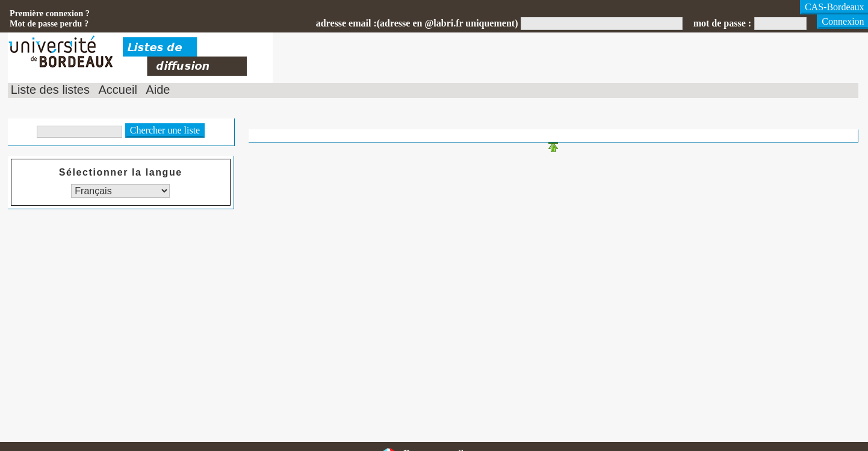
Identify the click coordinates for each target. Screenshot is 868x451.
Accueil (117, 90)
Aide (158, 90)
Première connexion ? (50, 13)
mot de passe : (722, 23)
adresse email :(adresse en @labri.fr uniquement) (417, 23)
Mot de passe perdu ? (49, 23)
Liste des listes (50, 90)
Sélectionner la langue (121, 172)
